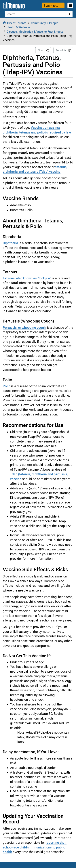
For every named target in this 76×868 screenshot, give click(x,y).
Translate (61, 50)
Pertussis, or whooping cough (24, 327)
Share (44, 50)
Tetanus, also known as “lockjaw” (27, 278)
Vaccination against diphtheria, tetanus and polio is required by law (37, 130)
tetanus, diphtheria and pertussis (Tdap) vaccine (35, 169)
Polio (7, 386)
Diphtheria (10, 243)
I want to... (51, 5)
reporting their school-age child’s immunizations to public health (35, 847)
